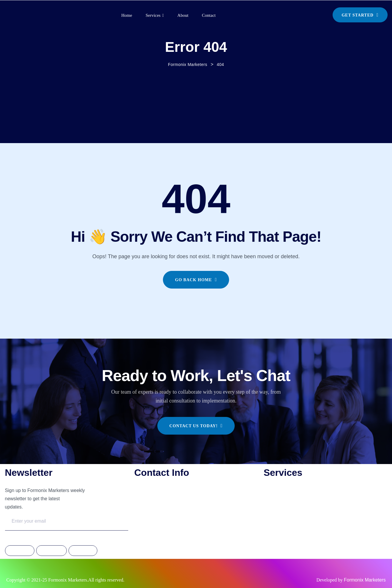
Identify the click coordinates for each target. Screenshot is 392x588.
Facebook (20, 551)
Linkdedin (83, 551)
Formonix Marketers (365, 580)
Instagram (51, 551)
